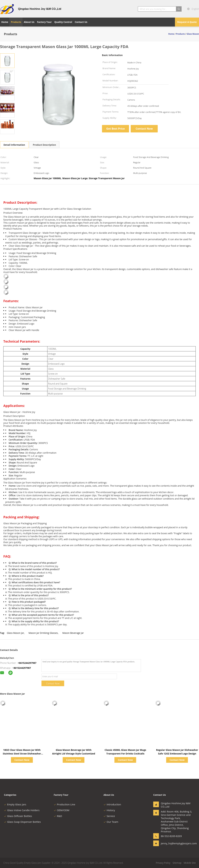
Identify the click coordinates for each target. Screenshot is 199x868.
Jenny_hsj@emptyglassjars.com (171, 843)
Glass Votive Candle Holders (22, 810)
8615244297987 (22, 668)
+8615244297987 (27, 663)
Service (109, 816)
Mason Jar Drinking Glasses (43, 633)
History (109, 810)
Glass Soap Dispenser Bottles (22, 822)
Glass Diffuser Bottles (18, 816)
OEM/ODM (62, 810)
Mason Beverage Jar (73, 633)
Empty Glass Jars (15, 804)
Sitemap (177, 863)
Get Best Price (116, 129)
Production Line (64, 804)
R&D (58, 816)
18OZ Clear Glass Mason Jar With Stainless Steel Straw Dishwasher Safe (22, 754)
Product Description (44, 145)
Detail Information (14, 145)
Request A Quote (187, 22)
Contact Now (144, 129)
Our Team (111, 822)
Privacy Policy (163, 863)
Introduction (112, 804)
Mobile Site (190, 863)
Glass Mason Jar (15, 633)
